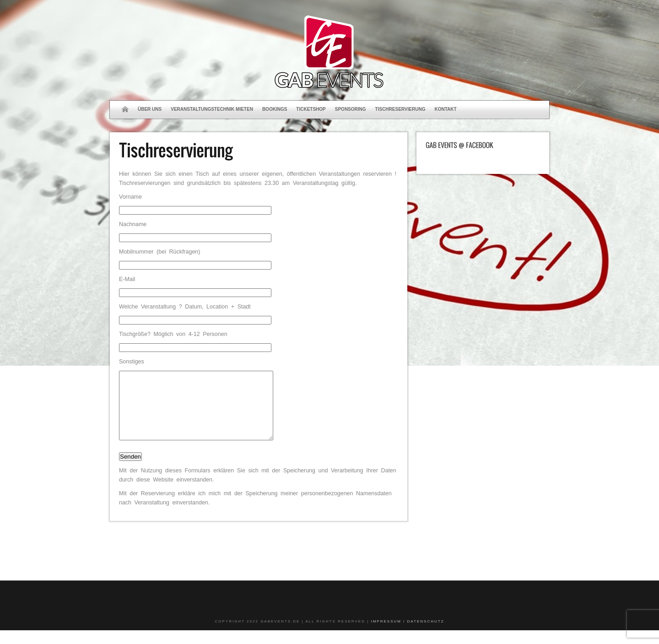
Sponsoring (351, 109)
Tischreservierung (400, 109)
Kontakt (445, 109)
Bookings (275, 109)
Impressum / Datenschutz (407, 635)
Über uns (150, 109)
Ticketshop (311, 109)
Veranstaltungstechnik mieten (212, 109)
